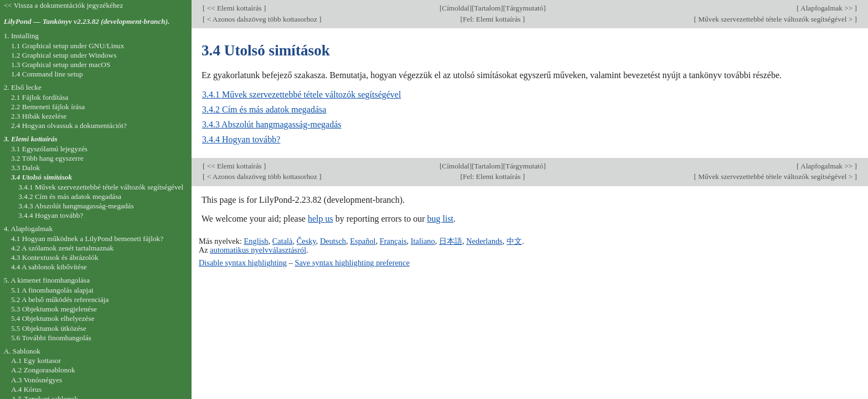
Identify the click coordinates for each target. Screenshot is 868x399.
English (256, 241)
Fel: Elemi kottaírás (493, 19)
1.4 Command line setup (47, 74)
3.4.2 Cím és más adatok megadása (264, 109)
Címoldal (455, 8)
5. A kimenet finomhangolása (47, 280)
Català (283, 241)
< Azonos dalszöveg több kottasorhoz (262, 19)
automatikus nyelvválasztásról (258, 250)
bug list (440, 219)
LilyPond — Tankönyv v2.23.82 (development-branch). (87, 21)
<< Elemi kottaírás (234, 8)
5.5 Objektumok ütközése (49, 328)
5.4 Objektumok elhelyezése (53, 318)
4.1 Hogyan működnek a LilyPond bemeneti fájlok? (87, 239)
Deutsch (333, 241)
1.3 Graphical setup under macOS (61, 65)
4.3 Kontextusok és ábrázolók (55, 257)
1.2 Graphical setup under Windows (64, 55)
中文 (514, 241)
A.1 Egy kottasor (36, 360)
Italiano (423, 241)
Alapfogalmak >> (827, 8)
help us (321, 219)
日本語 (451, 241)
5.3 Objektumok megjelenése (54, 309)
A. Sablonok (22, 351)
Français (393, 241)
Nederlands (484, 241)
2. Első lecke (23, 87)
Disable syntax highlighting (243, 263)
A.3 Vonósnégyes (37, 380)
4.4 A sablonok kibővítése (49, 267)
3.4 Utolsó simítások (42, 177)
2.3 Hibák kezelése (39, 116)
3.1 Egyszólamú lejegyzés (49, 149)
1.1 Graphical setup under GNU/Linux (68, 46)
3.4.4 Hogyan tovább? (241, 139)
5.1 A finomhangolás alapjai (52, 290)
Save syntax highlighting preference (352, 263)
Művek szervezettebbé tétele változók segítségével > (776, 19)
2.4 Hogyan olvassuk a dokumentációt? (69, 126)
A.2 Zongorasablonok (43, 370)
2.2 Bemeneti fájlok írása (48, 107)
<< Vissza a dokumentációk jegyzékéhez (64, 5)
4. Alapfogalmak (28, 229)
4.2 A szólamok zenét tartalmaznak (62, 248)
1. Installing (21, 36)
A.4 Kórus (26, 389)
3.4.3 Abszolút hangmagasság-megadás (272, 124)
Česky (306, 241)
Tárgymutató (524, 8)
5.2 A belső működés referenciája (60, 300)
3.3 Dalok (25, 168)
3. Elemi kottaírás (31, 139)
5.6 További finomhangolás (51, 338)
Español (363, 241)
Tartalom (488, 8)
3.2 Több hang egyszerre (47, 158)
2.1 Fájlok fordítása (40, 97)
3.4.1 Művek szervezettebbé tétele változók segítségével (301, 94)
